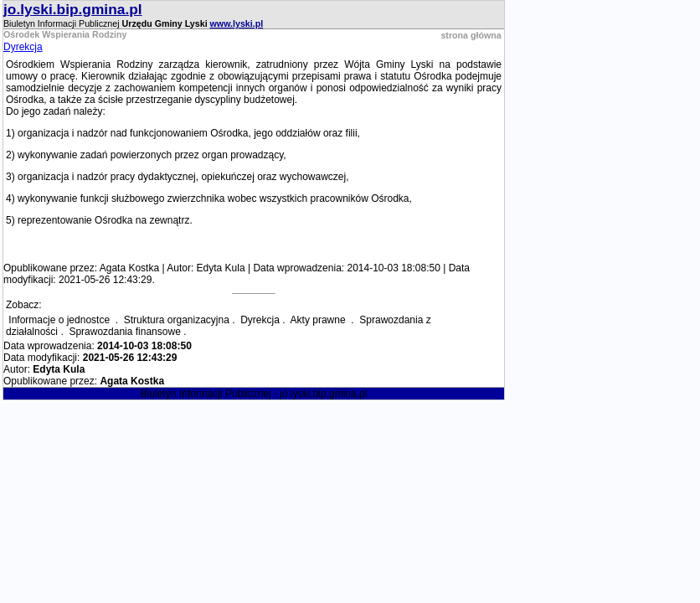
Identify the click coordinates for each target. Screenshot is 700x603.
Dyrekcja (23, 47)
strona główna (471, 35)
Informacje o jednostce (60, 320)
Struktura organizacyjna (177, 320)
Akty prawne (319, 320)
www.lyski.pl (237, 23)
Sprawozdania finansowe (124, 332)
